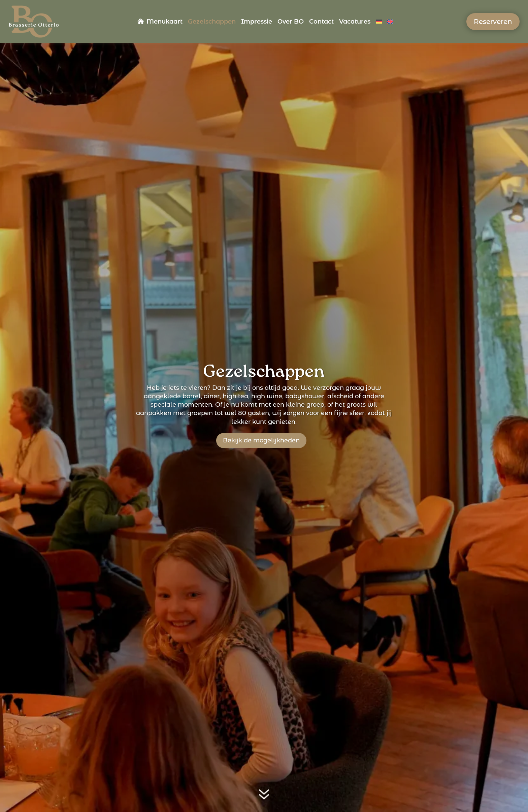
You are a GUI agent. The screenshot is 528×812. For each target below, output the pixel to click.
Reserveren (493, 22)
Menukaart (164, 22)
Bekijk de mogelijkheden (261, 440)
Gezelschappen (212, 22)
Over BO (291, 22)
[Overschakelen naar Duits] (379, 23)
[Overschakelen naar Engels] (390, 23)
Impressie (257, 22)
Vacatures (355, 22)
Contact (321, 22)
